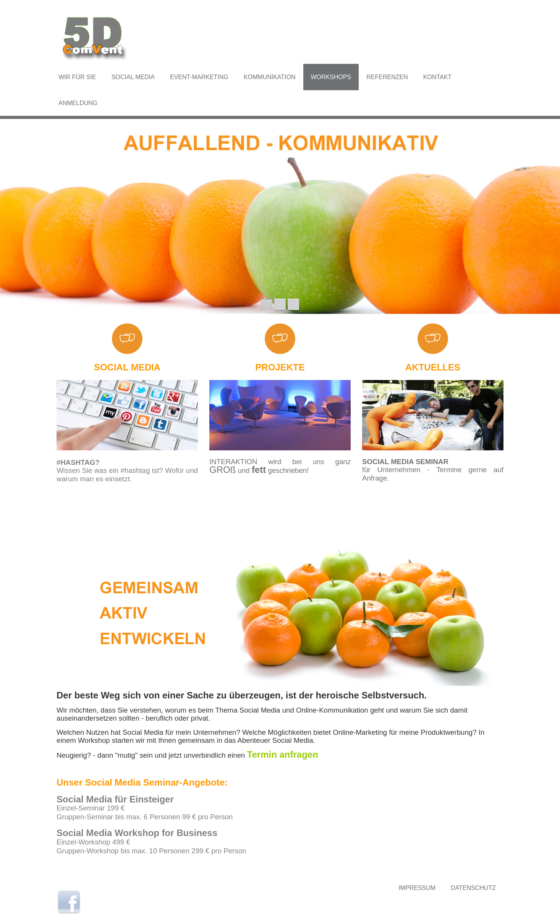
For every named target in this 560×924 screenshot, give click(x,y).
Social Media (133, 77)
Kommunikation (270, 77)
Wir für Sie (77, 77)
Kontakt (437, 77)
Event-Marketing (199, 77)
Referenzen (387, 77)
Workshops (331, 77)
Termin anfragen (283, 754)
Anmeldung (78, 103)
